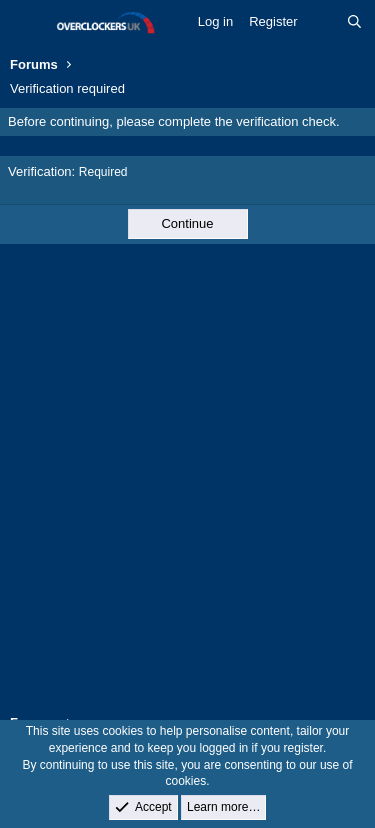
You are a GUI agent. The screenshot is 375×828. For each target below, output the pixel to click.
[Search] (354, 22)
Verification (40, 171)
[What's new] (322, 22)
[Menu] (27, 23)
